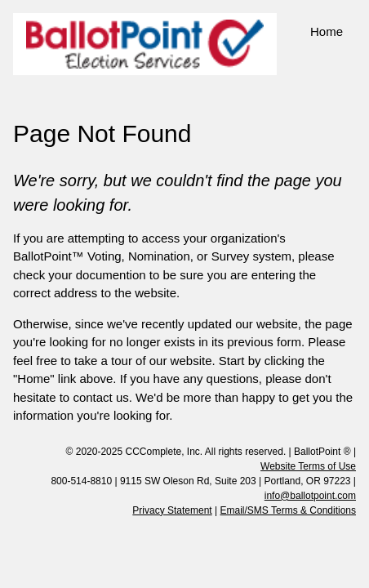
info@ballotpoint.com (310, 496)
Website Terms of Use (308, 466)
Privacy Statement (172, 510)
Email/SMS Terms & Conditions (289, 510)
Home (327, 31)
